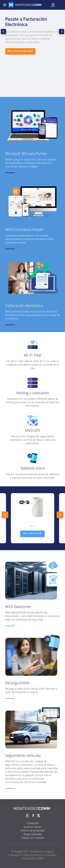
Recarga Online (17, 683)
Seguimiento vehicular (23, 756)
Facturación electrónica (24, 306)
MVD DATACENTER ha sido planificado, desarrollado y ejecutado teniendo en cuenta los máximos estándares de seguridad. (32, 616)
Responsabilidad (33, 834)
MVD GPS (33, 431)
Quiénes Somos (32, 827)
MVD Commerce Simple (24, 230)
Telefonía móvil (32, 468)
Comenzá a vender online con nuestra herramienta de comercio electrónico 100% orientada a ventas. (30, 239)
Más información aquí (20, 51)
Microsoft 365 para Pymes (26, 154)
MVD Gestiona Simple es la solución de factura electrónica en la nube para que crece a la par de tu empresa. (32, 315)
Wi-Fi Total (32, 355)
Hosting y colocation (32, 393)
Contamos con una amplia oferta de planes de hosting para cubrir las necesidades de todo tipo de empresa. (33, 402)
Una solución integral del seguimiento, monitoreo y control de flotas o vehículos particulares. (33, 440)
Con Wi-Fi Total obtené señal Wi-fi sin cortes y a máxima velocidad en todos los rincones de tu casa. (32, 365)
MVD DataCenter (18, 607)
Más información (32, 533)
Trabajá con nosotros (33, 838)
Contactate (32, 823)
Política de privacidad (32, 831)
